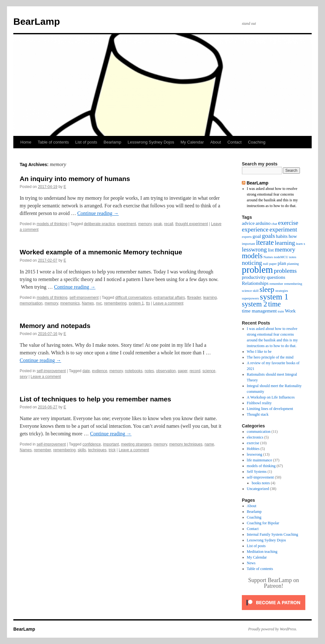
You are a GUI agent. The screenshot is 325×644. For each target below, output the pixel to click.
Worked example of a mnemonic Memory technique (101, 252)
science (209, 371)
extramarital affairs (169, 298)
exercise (253, 443)
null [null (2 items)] (266, 264)
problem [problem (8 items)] (257, 270)
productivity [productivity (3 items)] (254, 277)
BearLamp (37, 21)
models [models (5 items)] (252, 256)
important (111, 444)
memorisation (31, 303)
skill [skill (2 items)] (255, 291)
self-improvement (84, 298)
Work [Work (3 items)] (290, 311)
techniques (97, 450)
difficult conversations (133, 298)
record (195, 371)
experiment (126, 224)
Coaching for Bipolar (263, 523)
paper (182, 371)
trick (112, 450)
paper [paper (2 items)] (273, 264)
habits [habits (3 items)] (282, 236)
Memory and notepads (55, 326)
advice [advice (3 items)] (248, 223)
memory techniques (186, 444)
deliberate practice (99, 224)
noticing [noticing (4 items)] (252, 263)
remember (43, 450)
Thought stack (258, 414)
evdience (100, 371)
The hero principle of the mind (270, 357)
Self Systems (257, 472)
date (86, 371)
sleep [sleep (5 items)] (267, 289)
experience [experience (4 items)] (255, 229)
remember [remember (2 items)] (276, 284)
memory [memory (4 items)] (285, 249)
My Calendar (192, 142)
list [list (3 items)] (271, 250)
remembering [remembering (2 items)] (293, 284)
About (216, 142)
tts (148, 303)
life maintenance (260, 460)
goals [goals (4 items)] (268, 236)
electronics (255, 437)
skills (82, 450)
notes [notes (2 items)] (293, 257)
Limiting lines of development (270, 409)
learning (210, 298)
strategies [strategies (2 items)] (282, 291)
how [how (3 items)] (293, 236)
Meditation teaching (262, 552)
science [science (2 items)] (247, 291)
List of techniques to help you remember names (95, 399)
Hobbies (253, 449)
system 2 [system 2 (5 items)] (255, 304)
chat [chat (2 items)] (274, 224)
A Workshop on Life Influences (271, 397)
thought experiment (192, 224)
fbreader (194, 298)
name (209, 444)
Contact (234, 142)
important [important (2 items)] (248, 244)
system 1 (136, 303)
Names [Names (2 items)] (268, 257)
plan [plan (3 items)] (282, 263)
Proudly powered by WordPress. (273, 629)
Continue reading (98, 213)
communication (259, 432)
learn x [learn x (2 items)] (300, 244)
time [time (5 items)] (275, 304)
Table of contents (53, 142)
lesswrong (255, 454)
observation (166, 371)
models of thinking (52, 224)
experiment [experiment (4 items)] (283, 229)
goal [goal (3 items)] (257, 236)
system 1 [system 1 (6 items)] (274, 297)
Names (88, 303)
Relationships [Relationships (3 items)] (255, 283)
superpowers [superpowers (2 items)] (250, 298)
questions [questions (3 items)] (276, 277)
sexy (24, 377)
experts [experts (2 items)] (247, 237)
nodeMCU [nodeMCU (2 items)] (281, 257)
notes (149, 371)
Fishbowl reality (259, 403)
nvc (99, 303)
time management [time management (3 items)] (259, 311)
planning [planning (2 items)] (293, 264)
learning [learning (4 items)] (285, 243)
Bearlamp (112, 142)
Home (26, 142)
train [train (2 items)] (281, 311)
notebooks (134, 371)
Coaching (257, 142)
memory (145, 224)
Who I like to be (259, 352)
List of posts (86, 142)
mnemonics (70, 303)
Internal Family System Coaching (273, 534)
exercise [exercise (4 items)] (288, 223)
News (251, 563)
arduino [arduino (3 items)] (263, 223)
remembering (115, 303)
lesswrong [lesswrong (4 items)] (254, 249)
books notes (261, 483)
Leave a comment (168, 303)
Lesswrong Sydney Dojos (151, 142)
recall (169, 224)
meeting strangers (136, 444)
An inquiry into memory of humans (75, 179)
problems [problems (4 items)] (285, 271)
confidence (92, 444)
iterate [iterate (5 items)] (265, 242)
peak (158, 224)
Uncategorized (258, 489)
